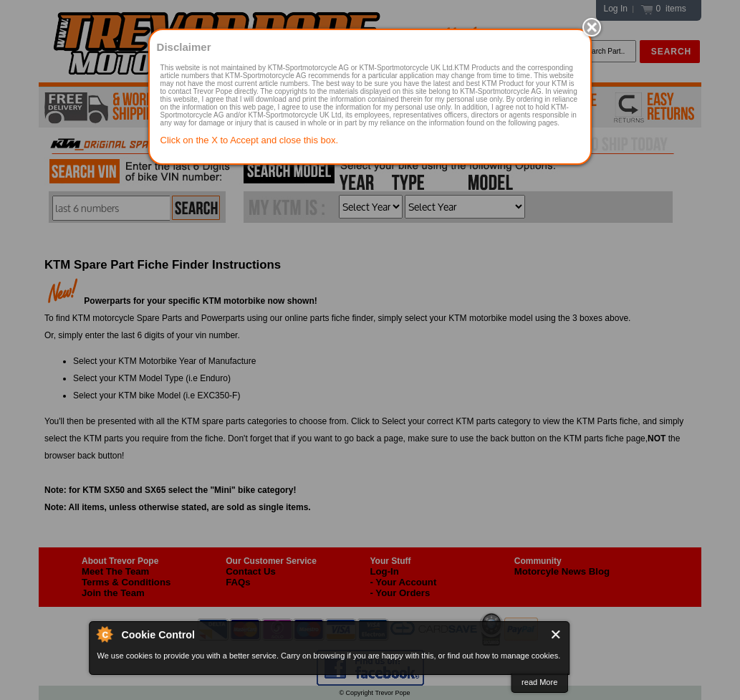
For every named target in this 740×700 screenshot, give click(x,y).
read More (539, 682)
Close (556, 634)
